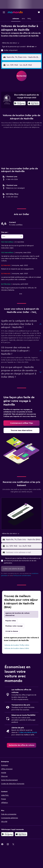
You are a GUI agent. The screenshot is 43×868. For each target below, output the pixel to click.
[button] (4, 12)
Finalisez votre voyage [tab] (14, 626)
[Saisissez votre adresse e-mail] (23, 552)
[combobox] (11, 43)
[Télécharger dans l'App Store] (34, 104)
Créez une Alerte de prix (28, 732)
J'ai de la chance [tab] (12, 631)
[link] (21, 423)
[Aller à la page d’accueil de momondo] (15, 12)
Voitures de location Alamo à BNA (17, 648)
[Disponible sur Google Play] (20, 104)
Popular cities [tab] (11, 621)
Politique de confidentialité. (22, 575)
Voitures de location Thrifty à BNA (17, 645)
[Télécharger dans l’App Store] (21, 834)
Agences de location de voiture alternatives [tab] (17, 614)
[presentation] (34, 103)
